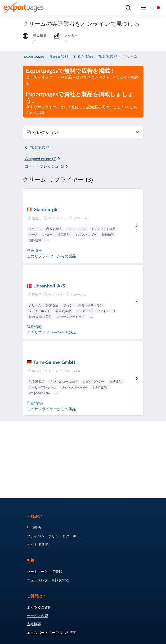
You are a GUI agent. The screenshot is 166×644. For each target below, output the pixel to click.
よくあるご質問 (39, 607)
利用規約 (34, 527)
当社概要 (34, 624)
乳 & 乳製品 (83, 56)
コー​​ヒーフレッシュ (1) (44, 166)
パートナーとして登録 (45, 571)
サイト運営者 (37, 544)
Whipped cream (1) (40, 159)
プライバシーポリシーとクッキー (53, 536)
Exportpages (34, 56)
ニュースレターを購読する (48, 580)
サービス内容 (37, 616)
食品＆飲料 (59, 56)
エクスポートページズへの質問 (52, 632)
